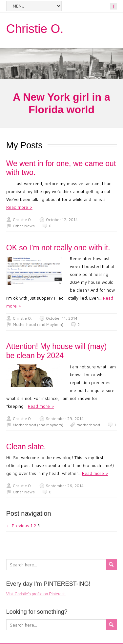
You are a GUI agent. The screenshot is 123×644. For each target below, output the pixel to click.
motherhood (88, 425)
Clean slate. (26, 447)
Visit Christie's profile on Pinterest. (36, 594)
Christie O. (35, 29)
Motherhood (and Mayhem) (38, 324)
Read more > (19, 207)
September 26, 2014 (65, 486)
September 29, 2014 (65, 419)
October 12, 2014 (62, 220)
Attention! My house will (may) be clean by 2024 (57, 351)
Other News (24, 226)
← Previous (18, 526)
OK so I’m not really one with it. (58, 248)
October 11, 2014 (62, 318)
